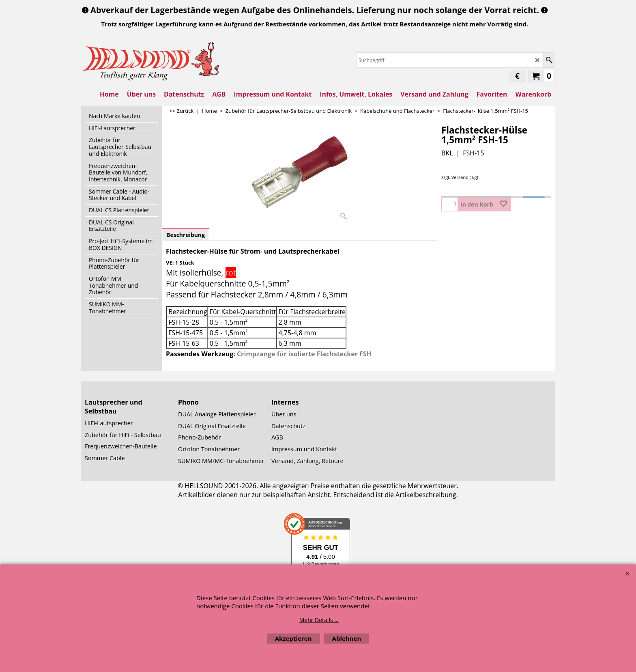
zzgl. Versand (455, 177)
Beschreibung (186, 235)
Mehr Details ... (319, 620)
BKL (447, 153)
